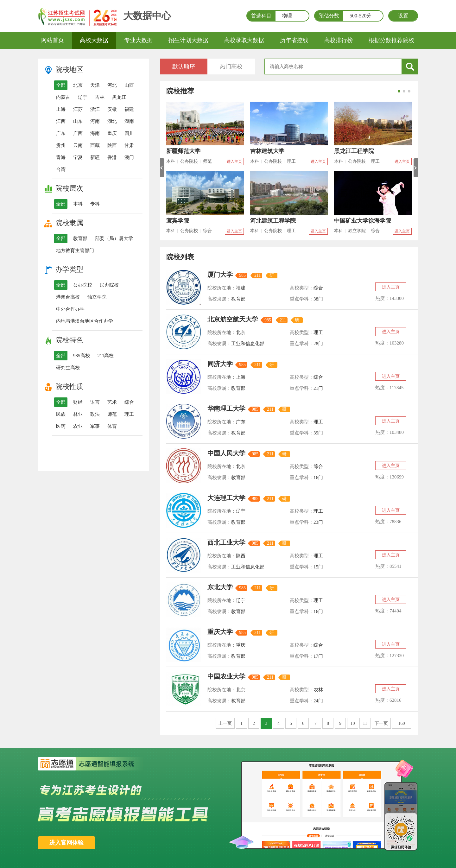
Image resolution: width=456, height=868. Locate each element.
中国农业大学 (226, 676)
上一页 (225, 723)
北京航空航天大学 (233, 319)
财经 (78, 402)
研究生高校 (68, 368)
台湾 (61, 169)
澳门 (129, 157)
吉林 (100, 97)
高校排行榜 (339, 40)
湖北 (112, 121)
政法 (95, 414)
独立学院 (97, 297)
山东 (78, 121)
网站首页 (53, 40)
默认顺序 (184, 67)
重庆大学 (220, 632)
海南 (95, 133)
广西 (78, 133)
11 (365, 723)
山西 (129, 85)
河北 (112, 85)
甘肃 (129, 145)
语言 (95, 402)
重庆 (112, 133)
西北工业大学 (226, 542)
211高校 (106, 356)
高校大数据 (94, 40)
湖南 (129, 121)
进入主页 (234, 162)
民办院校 (109, 285)
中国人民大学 (226, 453)
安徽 (112, 109)
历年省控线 (294, 40)
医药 (61, 426)
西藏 (95, 145)
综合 (129, 402)
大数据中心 (147, 16)
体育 (112, 426)
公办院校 (83, 285)
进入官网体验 (66, 843)
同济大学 (220, 364)
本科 (78, 204)
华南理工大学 (226, 409)
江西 (61, 121)
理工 (129, 414)
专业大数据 (138, 40)
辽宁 (83, 97)
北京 (78, 85)
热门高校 (231, 67)
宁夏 (78, 157)
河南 (95, 121)
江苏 (78, 109)
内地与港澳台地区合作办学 (85, 321)
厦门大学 (220, 275)
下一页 (381, 723)
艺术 (112, 402)
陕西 (112, 145)
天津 (95, 85)
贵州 (61, 145)
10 (353, 723)
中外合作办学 (70, 309)
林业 (78, 414)
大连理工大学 (226, 498)
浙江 (95, 109)
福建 (129, 109)
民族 (61, 414)
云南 (78, 145)
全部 (61, 85)
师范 (112, 414)
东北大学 (220, 587)
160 (402, 723)
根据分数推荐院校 (391, 40)
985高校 (82, 356)
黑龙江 (119, 97)
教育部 (80, 238)
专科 (95, 204)
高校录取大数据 (244, 40)
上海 (61, 109)
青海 (61, 157)
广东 (61, 133)
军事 (95, 426)
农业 (78, 426)
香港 (112, 157)
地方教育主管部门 (75, 250)
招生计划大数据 (188, 40)
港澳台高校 (68, 297)
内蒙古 (63, 97)
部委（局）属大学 (114, 238)
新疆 (95, 157)
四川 (129, 133)
